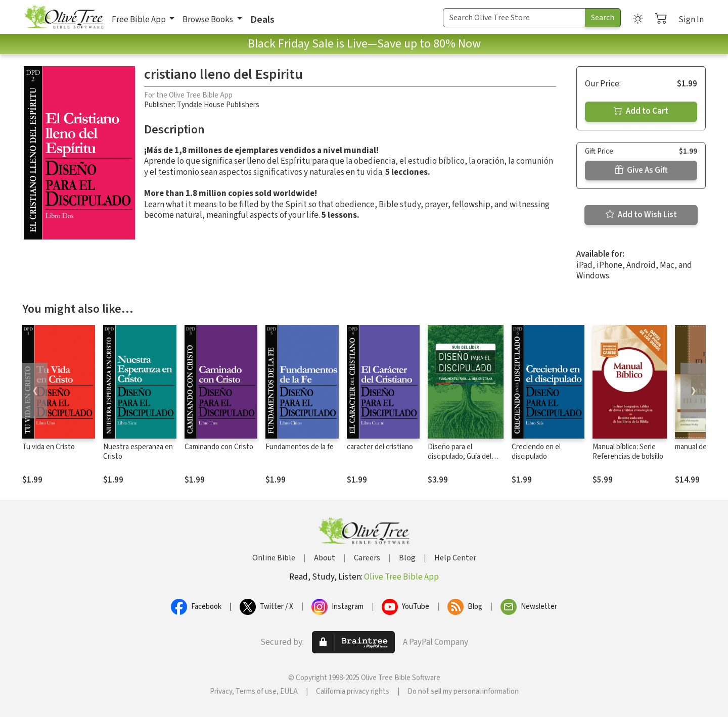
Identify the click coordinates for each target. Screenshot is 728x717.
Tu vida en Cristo (49, 447)
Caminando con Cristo (219, 447)
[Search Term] (514, 18)
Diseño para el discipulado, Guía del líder (460, 457)
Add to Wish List (641, 215)
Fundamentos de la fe (300, 447)
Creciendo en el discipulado (536, 452)
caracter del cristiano (380, 447)
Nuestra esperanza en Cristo (138, 452)
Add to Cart (641, 111)
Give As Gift (641, 170)
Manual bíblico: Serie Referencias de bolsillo (628, 452)
